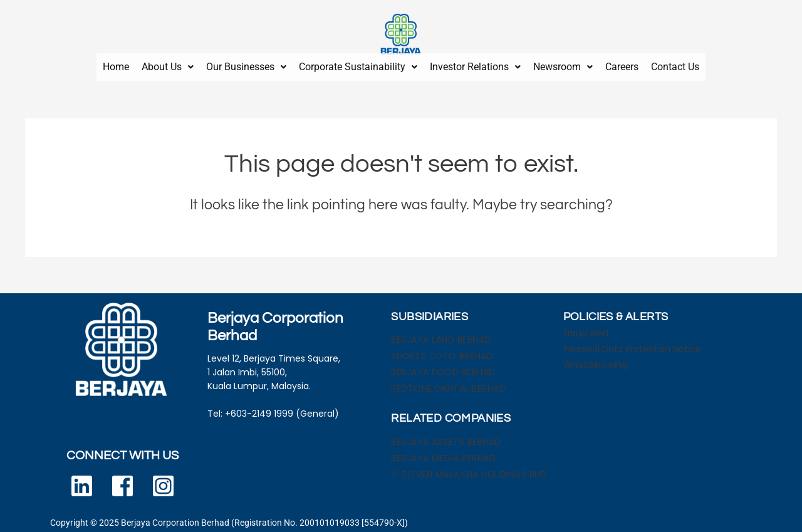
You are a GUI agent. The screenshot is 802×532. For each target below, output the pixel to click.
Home (116, 64)
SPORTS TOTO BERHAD (442, 351)
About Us (168, 64)
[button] (168, 65)
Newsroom (563, 64)
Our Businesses (246, 64)
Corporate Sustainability (358, 64)
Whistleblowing (596, 360)
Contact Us (675, 64)
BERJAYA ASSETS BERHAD (446, 437)
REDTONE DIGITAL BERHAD (448, 383)
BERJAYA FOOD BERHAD (443, 367)
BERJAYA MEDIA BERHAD (443, 453)
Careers (622, 64)
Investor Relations (475, 64)
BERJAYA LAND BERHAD (441, 335)
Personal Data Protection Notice (632, 344)
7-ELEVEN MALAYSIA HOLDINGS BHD (469, 469)
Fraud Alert (586, 328)
